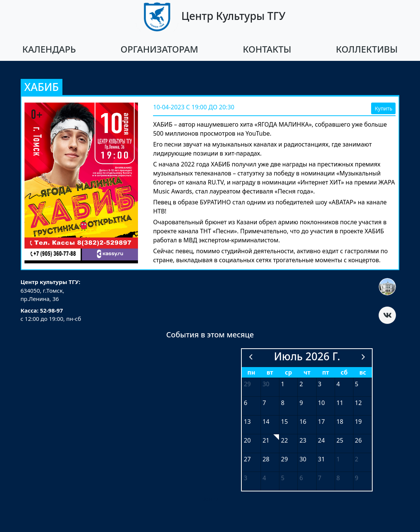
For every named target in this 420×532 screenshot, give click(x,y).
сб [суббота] (344, 372)
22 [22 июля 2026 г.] (284, 440)
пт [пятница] (326, 372)
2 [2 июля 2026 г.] (301, 384)
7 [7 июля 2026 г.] (264, 403)
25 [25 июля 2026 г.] (340, 440)
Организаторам (160, 49)
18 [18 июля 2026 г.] (340, 422)
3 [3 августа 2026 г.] (245, 478)
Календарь (49, 49)
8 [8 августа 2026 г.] (338, 478)
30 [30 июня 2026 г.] (266, 384)
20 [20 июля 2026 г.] (247, 440)
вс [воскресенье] (363, 372)
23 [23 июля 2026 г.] (303, 440)
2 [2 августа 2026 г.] (357, 459)
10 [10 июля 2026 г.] (321, 403)
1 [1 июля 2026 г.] (283, 384)
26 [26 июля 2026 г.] (358, 440)
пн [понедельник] (251, 372)
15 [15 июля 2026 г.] (284, 422)
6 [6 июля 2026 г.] (245, 403)
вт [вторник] (270, 372)
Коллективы (367, 49)
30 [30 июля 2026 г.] (303, 459)
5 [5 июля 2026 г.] (357, 384)
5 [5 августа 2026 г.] (283, 478)
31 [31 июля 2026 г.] (321, 459)
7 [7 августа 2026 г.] (320, 478)
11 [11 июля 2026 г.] (340, 403)
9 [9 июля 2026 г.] (301, 403)
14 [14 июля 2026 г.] (266, 422)
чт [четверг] (307, 372)
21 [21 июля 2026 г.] (266, 440)
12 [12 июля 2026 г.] (358, 403)
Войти (210, 499)
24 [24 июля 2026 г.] (321, 440)
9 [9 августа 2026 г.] (357, 478)
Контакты (267, 49)
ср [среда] (289, 372)
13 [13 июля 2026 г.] (247, 422)
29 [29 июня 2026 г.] (247, 384)
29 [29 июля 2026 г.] (284, 459)
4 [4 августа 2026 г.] (264, 478)
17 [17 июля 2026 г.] (321, 422)
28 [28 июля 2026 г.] (266, 459)
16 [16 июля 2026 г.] (303, 422)
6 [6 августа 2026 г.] (301, 478)
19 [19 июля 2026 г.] (358, 422)
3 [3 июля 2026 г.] (320, 384)
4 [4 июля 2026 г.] (338, 384)
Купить (383, 108)
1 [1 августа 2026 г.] (338, 459)
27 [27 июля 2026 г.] (247, 459)
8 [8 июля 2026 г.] (283, 403)
